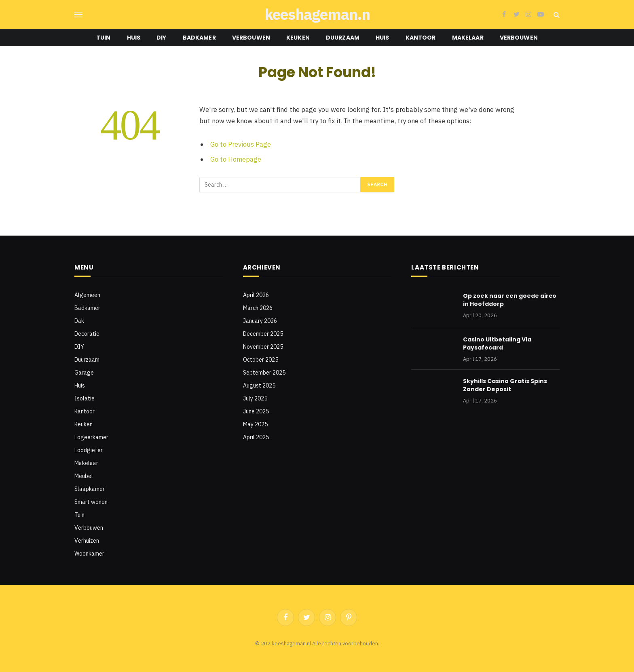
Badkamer (199, 38)
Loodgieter (89, 450)
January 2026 (260, 321)
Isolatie (85, 398)
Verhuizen (87, 541)
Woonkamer (89, 554)
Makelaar (468, 38)
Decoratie (87, 334)
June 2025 (256, 411)
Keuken (298, 38)
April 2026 (256, 295)
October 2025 (261, 360)
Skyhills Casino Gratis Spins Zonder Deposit (505, 385)
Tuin (104, 38)
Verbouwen (251, 38)
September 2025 (264, 373)
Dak (79, 321)
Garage (84, 373)
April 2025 (256, 437)
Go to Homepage (236, 159)
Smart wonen (91, 502)
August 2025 (259, 386)
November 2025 (263, 347)
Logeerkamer (91, 437)
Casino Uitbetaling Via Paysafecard (497, 343)
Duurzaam (343, 38)
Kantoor (421, 38)
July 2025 (255, 398)
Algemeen (87, 295)
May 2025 (255, 424)
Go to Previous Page (241, 144)
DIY (161, 38)
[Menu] (78, 15)
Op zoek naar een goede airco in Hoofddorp (510, 300)
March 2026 (258, 308)
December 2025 (263, 334)
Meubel (84, 476)
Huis (134, 38)
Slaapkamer (90, 489)
